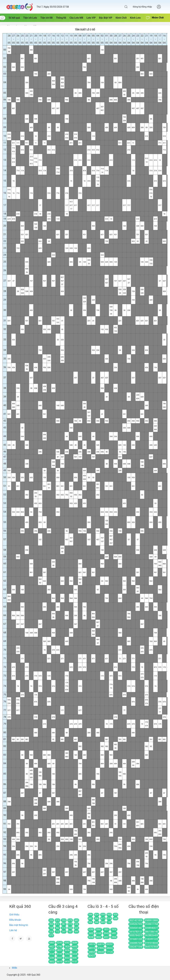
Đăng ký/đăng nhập (142, 7)
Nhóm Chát (155, 18)
